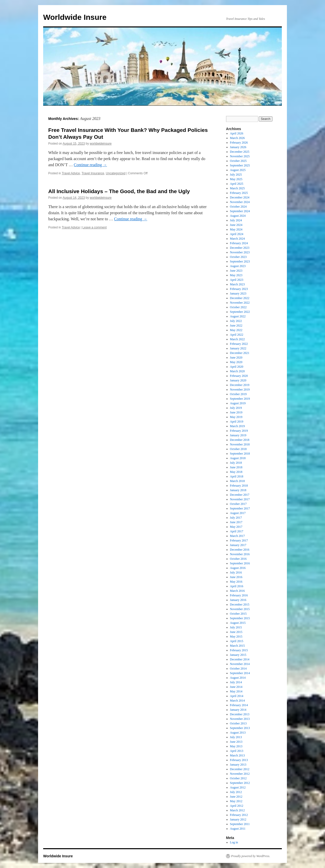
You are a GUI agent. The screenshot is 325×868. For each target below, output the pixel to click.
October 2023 (238, 257)
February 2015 (239, 650)
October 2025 (238, 161)
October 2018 (238, 449)
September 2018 (240, 454)
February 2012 (239, 815)
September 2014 (240, 673)
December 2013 (240, 714)
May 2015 (236, 637)
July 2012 (236, 792)
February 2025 (239, 193)
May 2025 (236, 179)
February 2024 (239, 243)
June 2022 (236, 325)
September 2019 (240, 399)
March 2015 (237, 646)
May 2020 (236, 362)
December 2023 (240, 248)
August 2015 (238, 623)
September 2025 (240, 165)
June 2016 (236, 577)
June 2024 (236, 225)
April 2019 (237, 422)
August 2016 (238, 568)
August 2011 (238, 829)
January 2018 (238, 490)
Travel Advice (71, 173)
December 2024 (240, 197)
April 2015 (237, 641)
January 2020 (238, 380)
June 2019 (236, 412)
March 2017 (237, 536)
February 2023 (239, 289)
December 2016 (240, 550)
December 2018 (240, 440)
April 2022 (237, 335)
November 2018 (240, 444)
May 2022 (236, 330)
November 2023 (240, 252)
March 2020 (237, 371)
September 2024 (240, 211)
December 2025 (240, 152)
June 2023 (236, 271)
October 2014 (238, 669)
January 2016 (238, 600)
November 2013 (240, 719)
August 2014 (238, 678)
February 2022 (239, 344)
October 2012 (238, 778)
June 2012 (236, 797)
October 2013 (238, 723)
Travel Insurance (93, 173)
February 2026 (239, 143)
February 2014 (239, 705)
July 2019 (236, 408)
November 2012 (240, 774)
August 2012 (238, 787)
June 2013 (236, 742)
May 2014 (236, 691)
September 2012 (240, 783)
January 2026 (238, 147)
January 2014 (238, 710)
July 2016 (236, 572)
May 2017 (236, 527)
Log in (234, 842)
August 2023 (238, 266)
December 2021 (240, 353)
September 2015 (240, 618)
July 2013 (236, 737)
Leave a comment (95, 227)
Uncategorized (116, 173)
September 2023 (240, 261)
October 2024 (238, 207)
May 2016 (236, 582)
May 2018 (236, 472)
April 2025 (237, 184)
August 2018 (238, 458)
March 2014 (237, 701)
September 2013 (240, 728)
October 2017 (238, 504)
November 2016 (240, 554)
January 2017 (238, 545)
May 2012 (236, 801)
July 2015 (236, 627)
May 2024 (236, 229)
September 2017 (240, 508)
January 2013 (238, 765)
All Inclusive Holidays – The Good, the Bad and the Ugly (119, 191)
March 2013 (237, 755)
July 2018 (236, 463)
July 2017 (236, 518)
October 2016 (238, 559)
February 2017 (239, 540)
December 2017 (240, 495)
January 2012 (238, 819)
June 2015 (236, 632)
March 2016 (237, 591)
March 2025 (237, 188)
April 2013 (237, 751)
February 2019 (239, 431)
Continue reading (91, 165)
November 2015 (240, 609)
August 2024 (238, 216)
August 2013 (238, 733)
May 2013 (236, 746)
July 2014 (236, 682)
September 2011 (240, 824)
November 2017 (240, 499)
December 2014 (240, 659)
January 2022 (238, 348)
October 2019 (238, 394)
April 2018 (237, 476)
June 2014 (236, 687)
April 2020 (237, 367)
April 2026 (237, 133)
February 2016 (239, 595)
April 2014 (237, 696)
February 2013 (239, 760)
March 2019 (237, 426)
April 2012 (237, 806)
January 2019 (238, 435)
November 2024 (240, 202)
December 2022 (240, 298)
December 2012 (240, 769)
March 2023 (237, 284)
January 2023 (238, 293)
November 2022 (240, 303)
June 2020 (236, 358)
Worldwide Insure (75, 17)
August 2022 (238, 316)
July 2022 (236, 321)
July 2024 (236, 220)
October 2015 (238, 614)
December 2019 (240, 385)
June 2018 (236, 467)
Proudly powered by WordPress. (251, 856)
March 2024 (237, 239)
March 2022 (237, 339)
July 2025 (236, 175)
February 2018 (239, 486)
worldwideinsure (101, 144)
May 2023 (236, 275)
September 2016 (240, 563)
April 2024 (237, 234)
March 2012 (237, 810)
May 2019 (236, 417)
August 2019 (238, 403)
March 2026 (237, 138)
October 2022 (238, 307)
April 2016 (237, 586)
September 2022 (240, 312)
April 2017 (237, 531)
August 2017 (238, 513)
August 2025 (238, 170)
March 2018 (237, 481)
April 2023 (237, 280)
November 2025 (240, 156)
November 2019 (240, 390)
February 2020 (239, 376)
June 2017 (236, 522)
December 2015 (240, 604)
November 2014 (240, 664)
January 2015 (238, 655)
